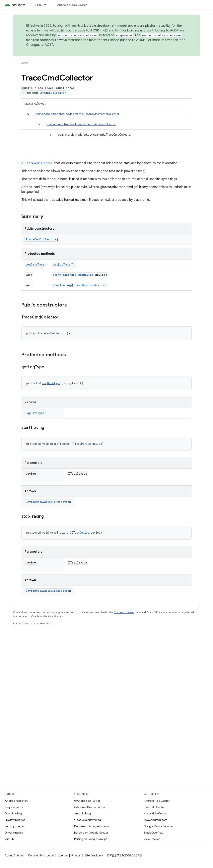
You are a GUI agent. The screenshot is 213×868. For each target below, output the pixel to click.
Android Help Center (157, 801)
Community (35, 855)
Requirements (14, 807)
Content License (124, 612)
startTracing (63, 275)
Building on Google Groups (91, 833)
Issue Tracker (152, 839)
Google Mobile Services (158, 826)
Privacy (76, 855)
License (63, 855)
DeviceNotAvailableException (48, 502)
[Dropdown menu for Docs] (47, 5)
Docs (38, 5)
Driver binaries (14, 833)
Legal (50, 855)
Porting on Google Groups (91, 839)
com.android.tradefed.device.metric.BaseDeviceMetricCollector (77, 114)
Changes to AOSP (40, 45)
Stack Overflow (153, 833)
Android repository (17, 801)
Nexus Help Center (155, 813)
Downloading (13, 813)
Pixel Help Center (154, 807)
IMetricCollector (39, 163)
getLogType (62, 264)
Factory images (15, 826)
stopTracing (62, 285)
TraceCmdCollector (40, 239)
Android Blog (82, 813)
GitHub (9, 839)
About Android (14, 855)
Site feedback (94, 855)
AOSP (25, 63)
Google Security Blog (88, 820)
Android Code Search (72, 5)
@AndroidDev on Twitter (90, 807)
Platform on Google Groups (91, 826)
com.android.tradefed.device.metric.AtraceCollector (81, 124)
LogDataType (35, 264)
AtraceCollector (53, 93)
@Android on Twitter (87, 801)
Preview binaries (15, 820)
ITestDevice (84, 275)
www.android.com (155, 820)
